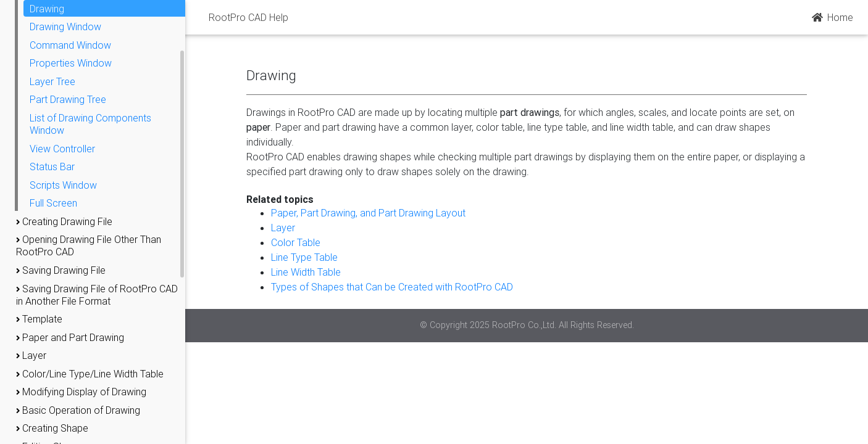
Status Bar (52, 166)
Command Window (70, 45)
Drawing (47, 9)
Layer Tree (52, 81)
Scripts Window (63, 185)
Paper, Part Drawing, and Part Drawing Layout (368, 213)
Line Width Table (306, 272)
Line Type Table (304, 257)
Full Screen (53, 203)
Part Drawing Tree (68, 99)
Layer (283, 228)
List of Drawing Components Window (90, 124)
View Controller (62, 149)
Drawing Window (65, 27)
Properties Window (71, 63)
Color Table (296, 242)
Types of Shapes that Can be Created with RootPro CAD (392, 287)
